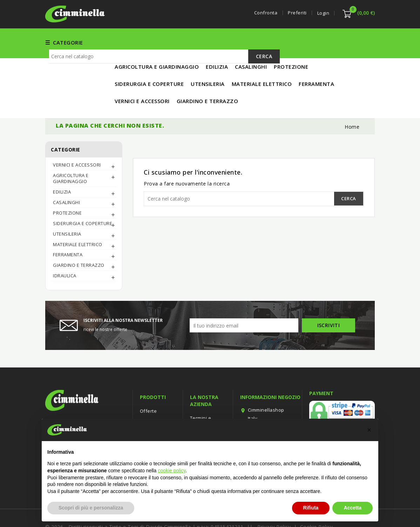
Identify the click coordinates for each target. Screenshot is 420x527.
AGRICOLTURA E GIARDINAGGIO (71, 155)
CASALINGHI (66, 179)
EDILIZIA (230, 42)
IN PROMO (128, 59)
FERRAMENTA (132, 42)
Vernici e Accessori (185, 42)
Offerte (148, 388)
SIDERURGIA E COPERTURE (83, 200)
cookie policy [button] (172, 471)
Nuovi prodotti (156, 398)
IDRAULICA (65, 252)
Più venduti (153, 409)
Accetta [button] (353, 508)
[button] (369, 430)
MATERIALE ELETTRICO (319, 42)
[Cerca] (164, 84)
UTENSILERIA (265, 42)
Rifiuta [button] (311, 508)
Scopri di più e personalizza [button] (91, 508)
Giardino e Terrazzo (79, 242)
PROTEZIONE (67, 190)
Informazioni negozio (270, 374)
